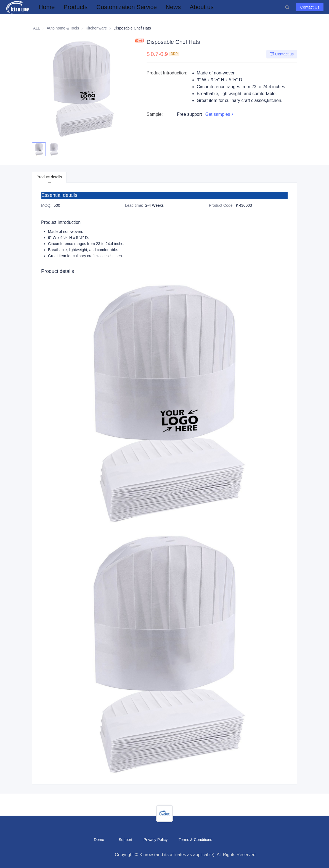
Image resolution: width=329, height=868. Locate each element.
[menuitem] (47, 7)
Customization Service (127, 7)
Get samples (220, 114)
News (173, 7)
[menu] (160, 7)
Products (75, 7)
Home (47, 7)
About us (202, 7)
